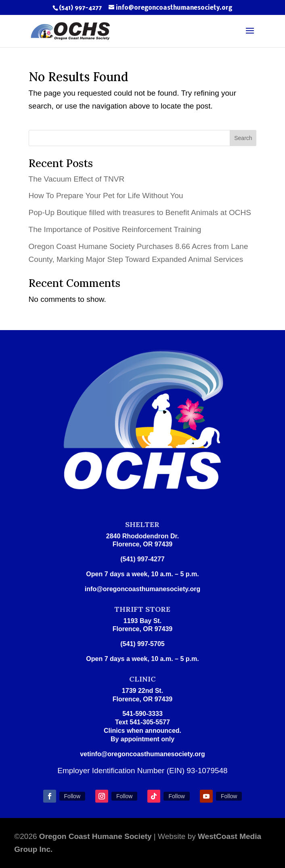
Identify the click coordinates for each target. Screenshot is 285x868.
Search (243, 138)
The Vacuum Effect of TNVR (77, 179)
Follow (72, 796)
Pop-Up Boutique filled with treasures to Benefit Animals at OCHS (140, 212)
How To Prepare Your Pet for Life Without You (106, 196)
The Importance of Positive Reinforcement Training (115, 229)
